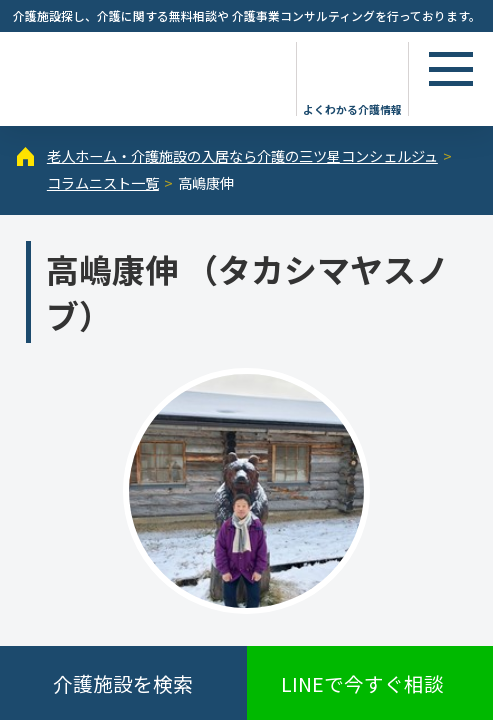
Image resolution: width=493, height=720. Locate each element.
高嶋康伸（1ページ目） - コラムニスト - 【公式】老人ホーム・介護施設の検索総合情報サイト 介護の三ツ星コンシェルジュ (144, 76)
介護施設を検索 (123, 683)
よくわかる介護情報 (352, 108)
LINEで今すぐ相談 (362, 683)
